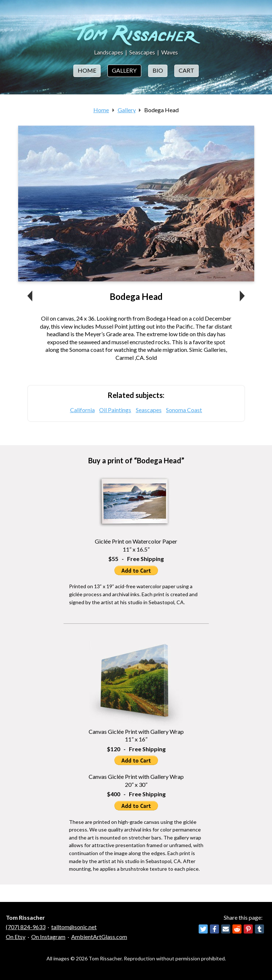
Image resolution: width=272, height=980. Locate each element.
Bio (158, 70)
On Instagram (48, 937)
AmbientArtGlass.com (99, 937)
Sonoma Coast (184, 410)
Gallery (124, 70)
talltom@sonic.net (74, 927)
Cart (186, 70)
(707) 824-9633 (26, 927)
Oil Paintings (115, 410)
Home (87, 70)
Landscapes (109, 52)
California (82, 410)
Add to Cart (136, 570)
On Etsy (16, 937)
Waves (170, 52)
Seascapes (142, 52)
